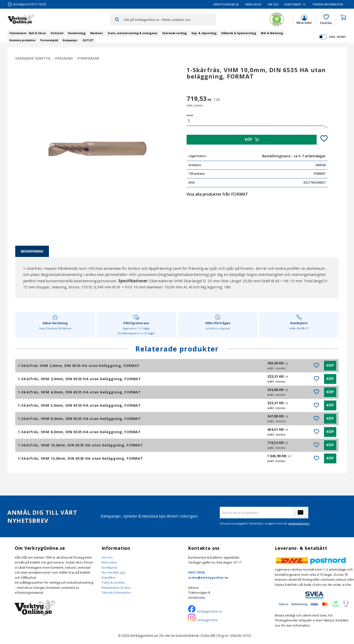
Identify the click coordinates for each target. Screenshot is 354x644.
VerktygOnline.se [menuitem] (226, 4)
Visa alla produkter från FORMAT (217, 194)
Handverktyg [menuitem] (77, 33)
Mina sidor (109, 562)
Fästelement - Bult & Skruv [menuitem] (28, 33)
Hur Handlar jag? (114, 572)
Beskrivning (32, 251)
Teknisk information (116, 592)
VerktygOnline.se (210, 611)
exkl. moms (337, 37)
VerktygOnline (207, 620)
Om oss (107, 557)
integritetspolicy (299, 523)
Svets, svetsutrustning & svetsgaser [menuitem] (133, 33)
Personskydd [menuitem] (49, 40)
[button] (326, 20)
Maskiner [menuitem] (97, 33)
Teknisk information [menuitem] (328, 4)
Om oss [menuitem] (273, 4)
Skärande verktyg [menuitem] (175, 33)
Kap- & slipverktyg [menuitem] (204, 33)
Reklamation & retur (116, 588)
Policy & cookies (113, 582)
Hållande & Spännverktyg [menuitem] (239, 33)
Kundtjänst (109, 567)
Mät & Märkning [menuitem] (272, 33)
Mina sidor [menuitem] (253, 4)
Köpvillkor (109, 577)
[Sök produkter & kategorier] (170, 19)
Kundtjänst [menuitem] (293, 4)
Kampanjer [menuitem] (70, 40)
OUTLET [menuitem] (88, 40)
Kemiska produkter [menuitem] (22, 40)
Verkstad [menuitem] (57, 33)
